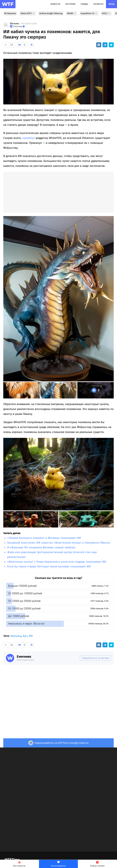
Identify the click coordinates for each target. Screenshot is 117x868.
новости (55, 4)
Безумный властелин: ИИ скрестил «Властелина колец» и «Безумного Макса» (59, 543)
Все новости (19, 864)
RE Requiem (10, 13)
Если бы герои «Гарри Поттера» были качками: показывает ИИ (49, 566)
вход (111, 4)
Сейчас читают (97, 864)
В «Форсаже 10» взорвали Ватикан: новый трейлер (41, 547)
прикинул (29, 138)
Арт (25, 636)
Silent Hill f (28, 13)
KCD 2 (106, 13)
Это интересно (58, 864)
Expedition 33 (89, 13)
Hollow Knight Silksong (51, 13)
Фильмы (15, 24)
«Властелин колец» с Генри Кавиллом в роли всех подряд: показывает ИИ (57, 562)
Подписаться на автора (95, 658)
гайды (84, 4)
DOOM (71, 13)
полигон (98, 4)
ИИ (31, 636)
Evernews (24, 657)
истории (70, 4)
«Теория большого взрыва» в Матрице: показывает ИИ (44, 538)
